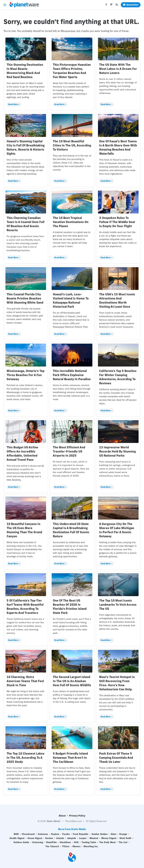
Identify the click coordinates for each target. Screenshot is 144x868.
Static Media (53, 821)
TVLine (66, 846)
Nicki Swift (125, 838)
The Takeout (52, 846)
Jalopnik (72, 838)
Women (76, 846)
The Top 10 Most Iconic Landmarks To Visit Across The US (118, 605)
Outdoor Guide (21, 842)
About (62, 816)
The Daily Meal (107, 842)
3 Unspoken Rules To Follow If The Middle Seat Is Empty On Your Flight (117, 222)
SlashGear (65, 842)
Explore (55, 834)
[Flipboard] (111, 5)
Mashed (94, 838)
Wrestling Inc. (91, 846)
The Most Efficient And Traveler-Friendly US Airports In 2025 (69, 451)
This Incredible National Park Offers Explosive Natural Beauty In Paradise (72, 375)
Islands (60, 838)
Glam (113, 834)
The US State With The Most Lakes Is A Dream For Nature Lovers (118, 69)
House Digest (35, 838)
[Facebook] (106, 5)
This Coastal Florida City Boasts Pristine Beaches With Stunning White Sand (25, 298)
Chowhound (28, 834)
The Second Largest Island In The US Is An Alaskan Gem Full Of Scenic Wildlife (72, 681)
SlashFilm (51, 842)
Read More (13, 104)
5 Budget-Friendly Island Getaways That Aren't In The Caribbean (70, 758)
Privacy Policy (77, 816)
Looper (83, 838)
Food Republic (81, 834)
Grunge (123, 834)
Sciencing (38, 842)
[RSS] (117, 5)
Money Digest (109, 838)
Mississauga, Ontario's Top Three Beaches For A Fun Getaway (26, 375)
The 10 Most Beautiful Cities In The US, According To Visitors (72, 145)
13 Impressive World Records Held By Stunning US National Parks (117, 451)
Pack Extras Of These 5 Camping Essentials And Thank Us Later (116, 758)
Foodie (66, 834)
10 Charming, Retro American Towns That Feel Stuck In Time (25, 681)
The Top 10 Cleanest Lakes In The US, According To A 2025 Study (26, 758)
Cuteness (43, 834)
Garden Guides (100, 834)
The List (123, 842)
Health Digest (17, 838)
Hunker (49, 838)
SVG (76, 842)
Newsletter (131, 5)
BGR (16, 834)
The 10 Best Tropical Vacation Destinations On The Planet (71, 222)
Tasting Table (89, 842)
